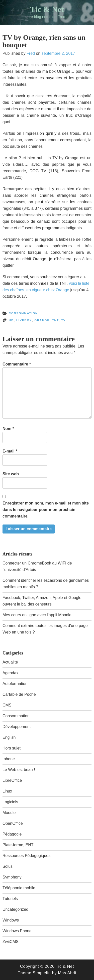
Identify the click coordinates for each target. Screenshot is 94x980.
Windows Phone (17, 931)
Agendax (10, 673)
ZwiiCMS (11, 942)
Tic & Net (47, 9)
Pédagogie (12, 834)
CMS (7, 705)
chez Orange (58, 290)
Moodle (9, 813)
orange (42, 320)
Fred (31, 53)
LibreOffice (12, 780)
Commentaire (17, 364)
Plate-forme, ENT (18, 845)
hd (11, 320)
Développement (17, 727)
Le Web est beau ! (19, 770)
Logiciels (10, 802)
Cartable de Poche (19, 694)
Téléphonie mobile (19, 888)
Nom (8, 429)
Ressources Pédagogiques (26, 856)
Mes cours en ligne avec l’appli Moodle (37, 615)
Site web (11, 474)
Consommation (23, 313)
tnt (55, 320)
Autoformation (15, 684)
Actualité (10, 662)
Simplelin (42, 973)
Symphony (12, 877)
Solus (8, 866)
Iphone (9, 759)
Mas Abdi (67, 973)
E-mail (10, 451)
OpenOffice (13, 823)
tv (63, 320)
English (9, 737)
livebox (24, 320)
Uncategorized (15, 909)
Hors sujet (12, 748)
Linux (7, 791)
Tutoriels (10, 899)
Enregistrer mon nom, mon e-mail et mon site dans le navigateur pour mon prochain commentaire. (46, 510)
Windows (11, 920)
